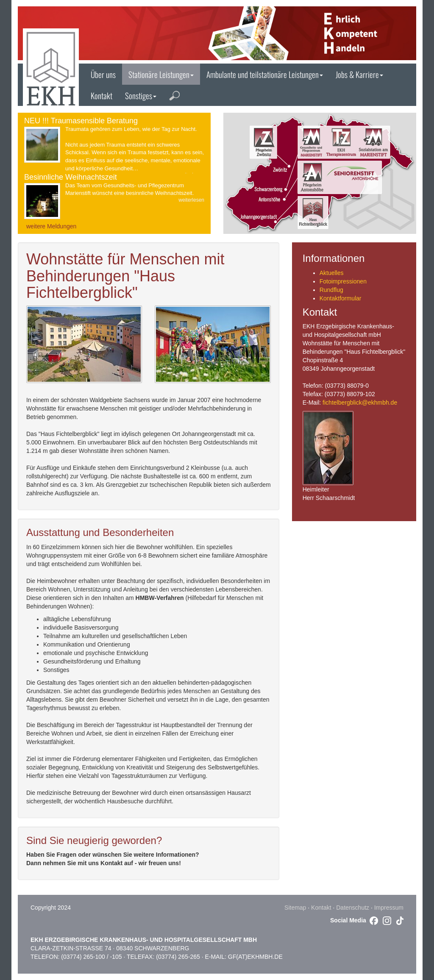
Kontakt (102, 95)
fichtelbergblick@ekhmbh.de (360, 403)
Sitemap (295, 908)
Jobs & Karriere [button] (359, 74)
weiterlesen (191, 200)
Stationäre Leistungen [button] (161, 74)
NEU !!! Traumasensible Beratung (81, 121)
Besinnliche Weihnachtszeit (71, 177)
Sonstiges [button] (141, 95)
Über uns (103, 74)
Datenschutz (353, 908)
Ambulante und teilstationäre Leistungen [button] (265, 74)
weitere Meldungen (51, 226)
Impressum (389, 908)
